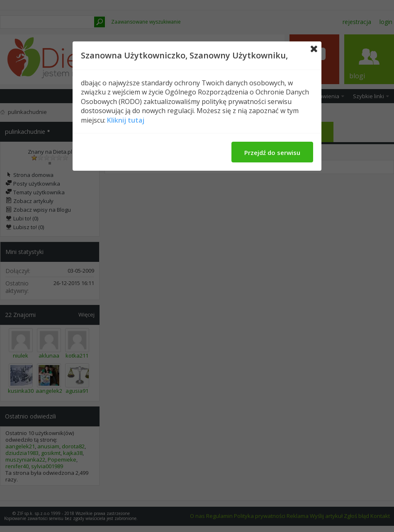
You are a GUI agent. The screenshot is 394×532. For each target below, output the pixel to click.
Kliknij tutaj (126, 120)
